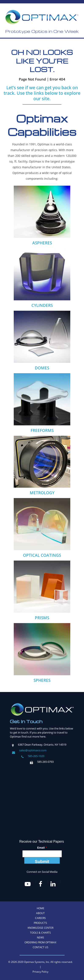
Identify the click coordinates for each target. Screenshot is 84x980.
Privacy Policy (40, 972)
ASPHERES (42, 243)
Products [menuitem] (40, 923)
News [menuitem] (41, 938)
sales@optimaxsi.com (33, 750)
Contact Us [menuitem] (41, 947)
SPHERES (42, 680)
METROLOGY (42, 493)
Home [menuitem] (41, 908)
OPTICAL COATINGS (42, 555)
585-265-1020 (36, 756)
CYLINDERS (42, 305)
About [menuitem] (40, 913)
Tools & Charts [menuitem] (40, 933)
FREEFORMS (42, 430)
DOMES (42, 368)
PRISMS (42, 618)
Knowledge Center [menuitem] (41, 928)
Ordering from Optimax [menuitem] (40, 942)
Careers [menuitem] (40, 918)
